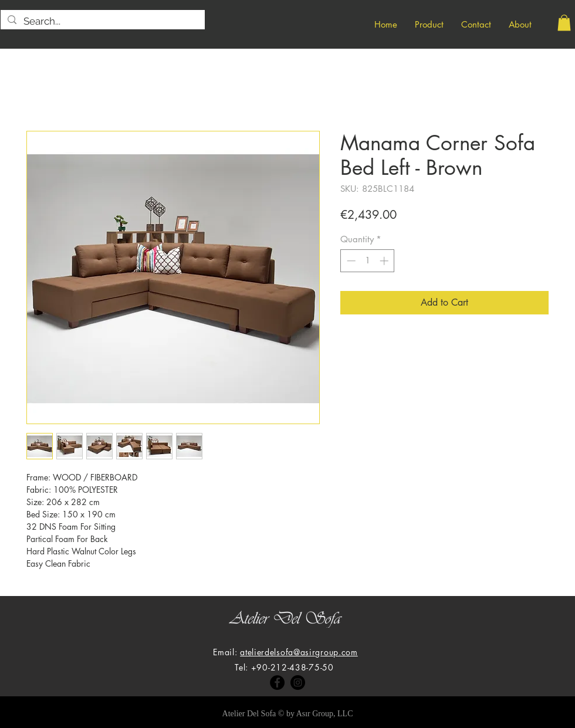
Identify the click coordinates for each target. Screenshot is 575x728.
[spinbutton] (368, 261)
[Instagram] (298, 683)
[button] (564, 23)
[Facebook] (277, 683)
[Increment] (385, 261)
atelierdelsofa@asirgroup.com (299, 652)
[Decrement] (350, 261)
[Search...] (102, 22)
